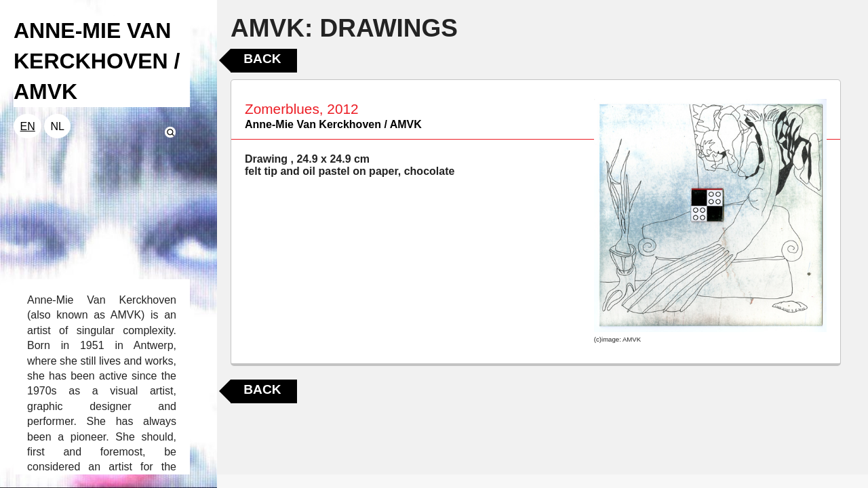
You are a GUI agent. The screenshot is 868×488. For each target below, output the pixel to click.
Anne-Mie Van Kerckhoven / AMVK (333, 124)
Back (262, 59)
